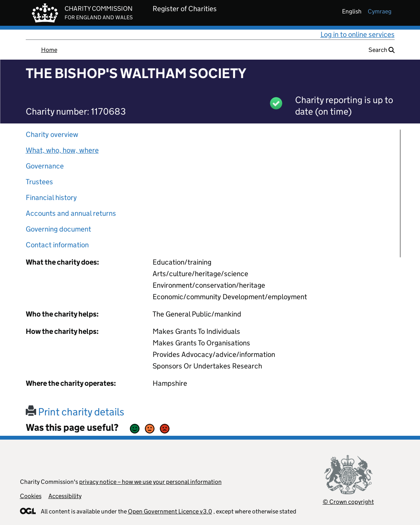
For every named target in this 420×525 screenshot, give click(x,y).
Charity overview (52, 134)
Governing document (58, 229)
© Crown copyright (348, 502)
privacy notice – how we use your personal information (150, 482)
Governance (45, 166)
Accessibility (65, 496)
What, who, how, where (62, 150)
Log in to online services (358, 34)
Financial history (51, 197)
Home (49, 50)
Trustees (39, 182)
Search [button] (382, 50)
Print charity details (75, 412)
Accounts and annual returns (71, 213)
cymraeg (380, 11)
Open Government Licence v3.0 (170, 511)
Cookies (31, 496)
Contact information (57, 245)
